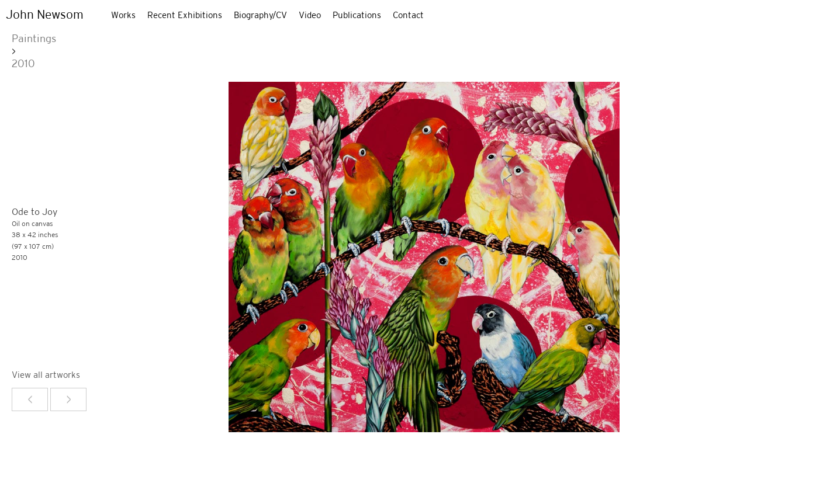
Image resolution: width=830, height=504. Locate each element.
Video (310, 15)
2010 (78, 38)
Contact (408, 15)
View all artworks (46, 350)
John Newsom (45, 14)
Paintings (34, 38)
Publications (357, 15)
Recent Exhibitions (185, 15)
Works (123, 15)
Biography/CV (260, 15)
